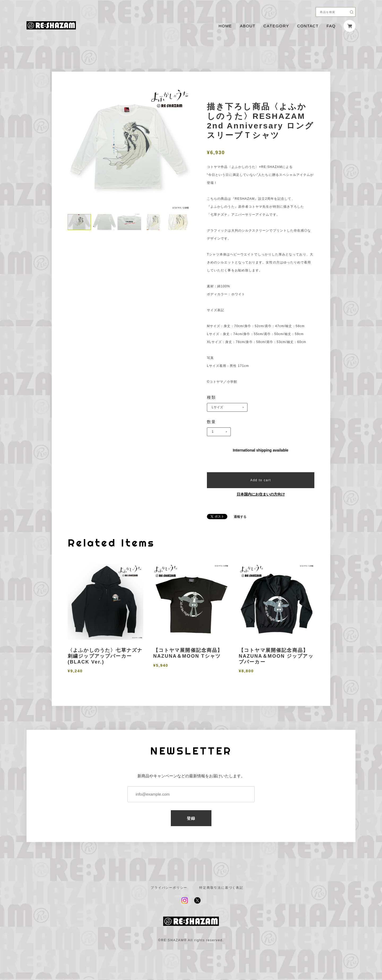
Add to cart (261, 480)
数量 (212, 422)
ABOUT (248, 26)
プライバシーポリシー (169, 888)
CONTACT (308, 26)
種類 (212, 397)
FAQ (331, 26)
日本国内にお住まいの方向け (261, 494)
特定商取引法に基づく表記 (221, 888)
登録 (191, 818)
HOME (225, 26)
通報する (240, 517)
